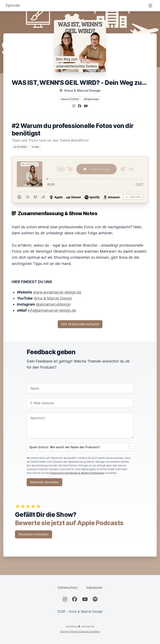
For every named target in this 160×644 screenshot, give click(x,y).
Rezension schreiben (34, 534)
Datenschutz (68, 588)
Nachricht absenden (44, 482)
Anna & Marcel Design (53, 298)
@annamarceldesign (53, 304)
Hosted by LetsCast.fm (80, 626)
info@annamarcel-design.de (52, 310)
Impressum (94, 588)
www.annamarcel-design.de (57, 292)
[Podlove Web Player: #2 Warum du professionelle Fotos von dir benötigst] (80, 180)
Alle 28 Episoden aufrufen (80, 324)
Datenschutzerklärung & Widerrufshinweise (77, 473)
